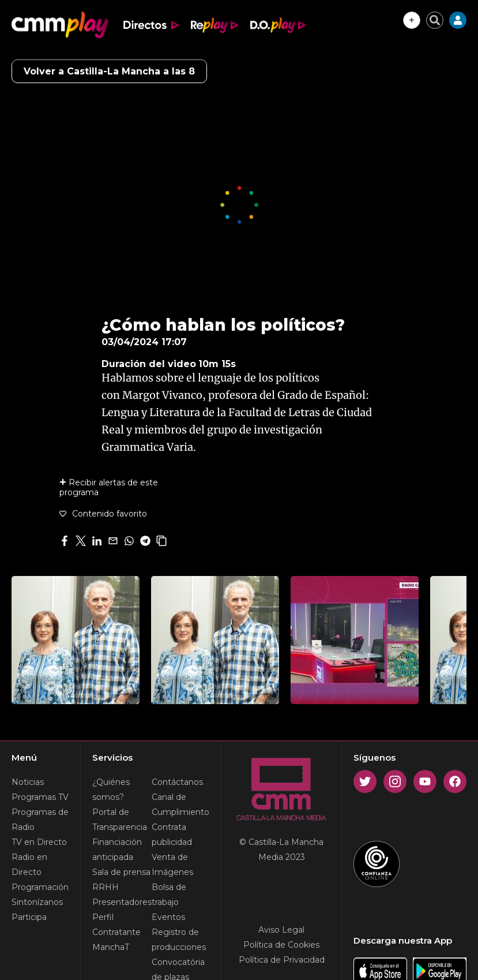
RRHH (106, 887)
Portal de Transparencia (120, 820)
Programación (40, 887)
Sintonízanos (37, 902)
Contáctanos (177, 782)
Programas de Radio (40, 820)
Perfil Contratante (116, 925)
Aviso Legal (281, 930)
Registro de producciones (179, 940)
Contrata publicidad (172, 835)
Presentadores (122, 902)
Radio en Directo (29, 865)
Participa (29, 917)
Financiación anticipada (117, 850)
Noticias (28, 782)
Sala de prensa (121, 872)
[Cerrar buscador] (435, 20)
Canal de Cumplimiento (180, 805)
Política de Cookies (281, 945)
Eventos (168, 917)
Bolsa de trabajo (169, 895)
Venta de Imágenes (172, 865)
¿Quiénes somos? (111, 790)
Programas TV (40, 797)
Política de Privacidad (282, 960)
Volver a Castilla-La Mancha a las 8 (109, 71)
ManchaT (111, 947)
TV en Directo (39, 842)
